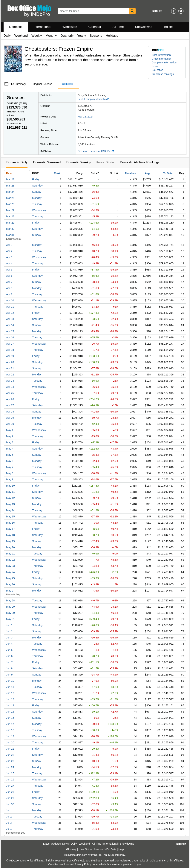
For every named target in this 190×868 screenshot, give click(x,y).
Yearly (82, 36)
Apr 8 (9, 288)
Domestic (16, 27)
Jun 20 (10, 742)
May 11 (10, 492)
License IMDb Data (105, 849)
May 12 (10, 498)
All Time (118, 27)
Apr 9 (9, 294)
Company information (164, 62)
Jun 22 (10, 755)
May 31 (10, 619)
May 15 (10, 516)
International (42, 27)
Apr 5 (9, 270)
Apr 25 (10, 393)
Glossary (71, 849)
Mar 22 (10, 179)
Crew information (162, 59)
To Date (168, 173)
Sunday (37, 192)
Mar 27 (10, 210)
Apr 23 (10, 381)
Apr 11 (10, 307)
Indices (168, 27)
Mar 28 (10, 216)
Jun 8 (9, 668)
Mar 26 (10, 204)
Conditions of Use (59, 864)
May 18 (10, 535)
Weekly (37, 36)
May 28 (10, 600)
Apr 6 (9, 276)
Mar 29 (10, 223)
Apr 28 (10, 412)
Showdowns (144, 27)
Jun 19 (10, 736)
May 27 (10, 591)
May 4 (10, 449)
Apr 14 (10, 325)
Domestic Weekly (78, 162)
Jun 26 (10, 780)
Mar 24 (10, 192)
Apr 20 (10, 362)
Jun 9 (9, 675)
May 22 (10, 560)
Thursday (38, 216)
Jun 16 (10, 718)
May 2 (10, 436)
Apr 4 (9, 263)
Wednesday (39, 210)
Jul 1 (9, 810)
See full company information (94, 99)
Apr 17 (10, 344)
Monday (37, 198)
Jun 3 (9, 638)
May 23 (10, 566)
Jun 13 (10, 699)
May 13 (10, 504)
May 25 (10, 578)
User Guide (85, 849)
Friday (36, 179)
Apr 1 (9, 245)
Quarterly (67, 36)
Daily (7, 36)
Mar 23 (10, 186)
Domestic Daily (17, 162)
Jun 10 (10, 681)
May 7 (10, 467)
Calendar (95, 27)
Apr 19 (10, 356)
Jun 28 (10, 792)
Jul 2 (9, 817)
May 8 (10, 473)
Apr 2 (9, 251)
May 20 (10, 547)
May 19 (10, 541)
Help (121, 849)
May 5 (10, 455)
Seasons (96, 36)
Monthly (51, 36)
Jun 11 (10, 687)
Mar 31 (10, 235)
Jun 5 (9, 650)
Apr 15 (10, 331)
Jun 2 (9, 631)
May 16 (10, 523)
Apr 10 (10, 300)
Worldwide (70, 27)
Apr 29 (10, 418)
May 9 (10, 479)
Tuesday (37, 204)
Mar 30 (10, 229)
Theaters (130, 173)
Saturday (37, 186)
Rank (57, 173)
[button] (165, 74)
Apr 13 (10, 319)
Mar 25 (10, 198)
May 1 (10, 430)
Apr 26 (10, 399)
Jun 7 (9, 662)
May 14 (10, 510)
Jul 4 (9, 829)
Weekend (21, 36)
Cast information (161, 55)
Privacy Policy (83, 864)
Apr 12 (10, 313)
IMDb (111, 855)
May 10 (10, 486)
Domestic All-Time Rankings (140, 162)
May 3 (10, 442)
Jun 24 (10, 767)
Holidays (112, 36)
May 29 (10, 607)
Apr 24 (10, 387)
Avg (147, 173)
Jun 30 (10, 804)
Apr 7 (9, 282)
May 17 (10, 529)
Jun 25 (10, 773)
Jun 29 (10, 798)
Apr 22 (10, 375)
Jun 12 (10, 693)
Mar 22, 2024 (86, 117)
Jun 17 (10, 724)
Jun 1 (9, 625)
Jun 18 (10, 730)
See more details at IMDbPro (96, 151)
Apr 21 (10, 368)
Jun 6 (9, 656)
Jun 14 (10, 705)
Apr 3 (9, 257)
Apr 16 (10, 337)
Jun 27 (10, 786)
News (155, 66)
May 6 (10, 461)
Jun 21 (10, 749)
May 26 (10, 584)
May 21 (10, 554)
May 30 (10, 613)
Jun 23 (10, 761)
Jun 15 (10, 712)
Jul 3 (9, 823)
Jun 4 (9, 644)
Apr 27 (10, 405)
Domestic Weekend (47, 162)
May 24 (10, 572)
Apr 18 (10, 350)
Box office (157, 70)
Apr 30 (10, 424)
